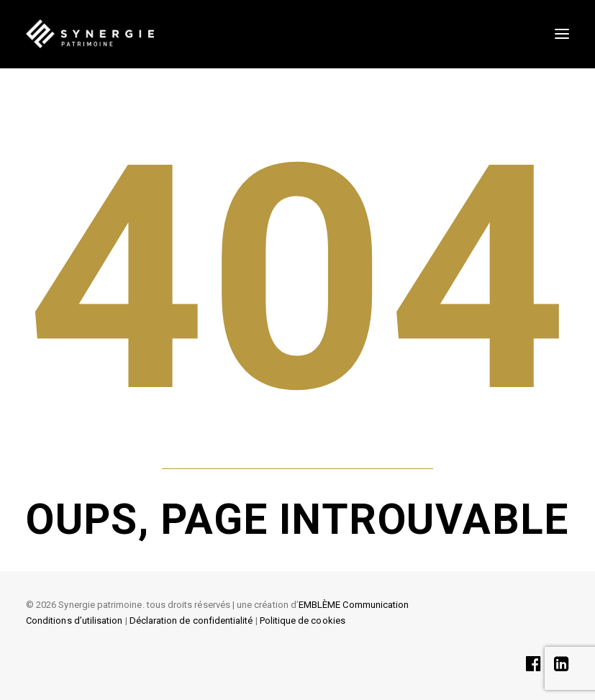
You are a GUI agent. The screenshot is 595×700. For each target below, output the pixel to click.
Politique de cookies (303, 621)
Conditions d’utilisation (74, 621)
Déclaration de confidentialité (191, 621)
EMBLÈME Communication (354, 605)
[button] (562, 34)
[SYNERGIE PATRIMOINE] (90, 34)
